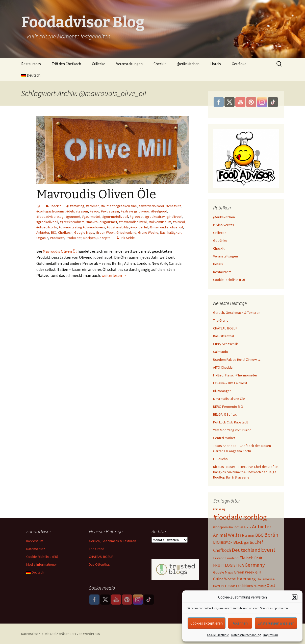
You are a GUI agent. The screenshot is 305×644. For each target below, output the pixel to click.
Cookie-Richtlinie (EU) (229, 280)
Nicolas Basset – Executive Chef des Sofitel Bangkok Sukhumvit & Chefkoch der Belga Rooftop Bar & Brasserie (246, 472)
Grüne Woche (148, 232)
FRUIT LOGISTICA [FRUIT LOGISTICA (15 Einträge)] (228, 565)
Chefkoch (65, 232)
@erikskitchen (188, 64)
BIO (54, 232)
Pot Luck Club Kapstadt (231, 422)
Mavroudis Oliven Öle (96, 194)
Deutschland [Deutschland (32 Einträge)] (246, 550)
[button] (295, 597)
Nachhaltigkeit (171, 232)
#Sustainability (118, 227)
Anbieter (43, 232)
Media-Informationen (42, 564)
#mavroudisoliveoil (133, 222)
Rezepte (104, 238)
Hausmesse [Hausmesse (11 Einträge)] (266, 579)
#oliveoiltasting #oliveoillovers (82, 227)
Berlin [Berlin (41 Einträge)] (271, 535)
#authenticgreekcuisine (119, 206)
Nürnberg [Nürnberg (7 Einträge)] (260, 586)
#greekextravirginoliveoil (163, 217)
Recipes (90, 238)
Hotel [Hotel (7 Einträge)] (217, 586)
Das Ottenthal (223, 336)
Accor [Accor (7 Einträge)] (248, 527)
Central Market (224, 438)
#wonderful (139, 227)
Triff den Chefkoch (66, 64)
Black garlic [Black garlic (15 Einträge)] (244, 542)
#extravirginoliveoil (135, 211)
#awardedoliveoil (152, 206)
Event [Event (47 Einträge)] (268, 550)
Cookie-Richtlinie (218, 635)
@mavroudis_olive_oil (166, 227)
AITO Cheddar (223, 367)
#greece (136, 217)
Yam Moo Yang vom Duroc (232, 430)
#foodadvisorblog (50, 217)
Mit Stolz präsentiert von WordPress (72, 634)
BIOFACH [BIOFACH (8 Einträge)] (226, 543)
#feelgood (159, 211)
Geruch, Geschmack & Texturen (237, 313)
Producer (57, 238)
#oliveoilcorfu (47, 227)
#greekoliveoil (47, 222)
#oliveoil (179, 222)
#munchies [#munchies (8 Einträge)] (236, 527)
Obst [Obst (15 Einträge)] (271, 585)
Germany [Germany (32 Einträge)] (255, 565)
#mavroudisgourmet (102, 222)
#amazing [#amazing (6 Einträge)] (219, 509)
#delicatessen (77, 211)
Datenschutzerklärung (246, 635)
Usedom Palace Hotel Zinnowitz (237, 360)
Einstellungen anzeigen (276, 623)
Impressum (271, 635)
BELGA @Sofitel (225, 414)
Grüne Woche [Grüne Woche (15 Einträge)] (224, 579)
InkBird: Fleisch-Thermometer (235, 375)
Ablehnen (240, 623)
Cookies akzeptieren (207, 623)
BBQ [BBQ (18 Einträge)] (259, 535)
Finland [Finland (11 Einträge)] (219, 558)
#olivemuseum (160, 222)
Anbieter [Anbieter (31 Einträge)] (262, 527)
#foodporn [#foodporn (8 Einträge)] (220, 527)
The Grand (221, 320)
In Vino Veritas (224, 225)
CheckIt (160, 64)
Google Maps (84, 232)
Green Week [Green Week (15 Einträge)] (244, 572)
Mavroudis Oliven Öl (60, 251)
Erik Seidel (128, 238)
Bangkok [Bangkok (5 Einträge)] (250, 536)
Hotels (216, 64)
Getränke (239, 64)
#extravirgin (110, 211)
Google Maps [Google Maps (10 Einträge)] (223, 572)
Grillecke (99, 64)
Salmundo (221, 352)
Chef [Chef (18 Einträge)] (259, 542)
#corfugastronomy (50, 211)
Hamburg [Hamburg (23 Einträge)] (246, 579)
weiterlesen (114, 275)
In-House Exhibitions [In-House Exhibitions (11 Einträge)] (237, 586)
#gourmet (73, 217)
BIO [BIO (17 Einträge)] (216, 542)
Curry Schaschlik (225, 344)
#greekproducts (72, 222)
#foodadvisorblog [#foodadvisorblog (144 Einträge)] (240, 517)
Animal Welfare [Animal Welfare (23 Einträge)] (228, 535)
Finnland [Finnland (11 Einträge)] (232, 558)
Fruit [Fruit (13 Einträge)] (258, 558)
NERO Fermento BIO (228, 407)
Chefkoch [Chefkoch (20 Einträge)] (222, 550)
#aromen (93, 206)
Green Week (105, 232)
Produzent (74, 238)
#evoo (94, 211)
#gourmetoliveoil (115, 217)
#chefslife (174, 206)
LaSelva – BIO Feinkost (230, 383)
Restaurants (31, 64)
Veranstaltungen (129, 64)
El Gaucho (220, 459)
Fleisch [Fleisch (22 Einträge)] (246, 558)
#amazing (77, 206)
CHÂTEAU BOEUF (225, 328)
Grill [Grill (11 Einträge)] (258, 572)
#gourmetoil (91, 217)
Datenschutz (36, 549)
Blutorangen (222, 391)
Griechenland (126, 232)
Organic (42, 238)
